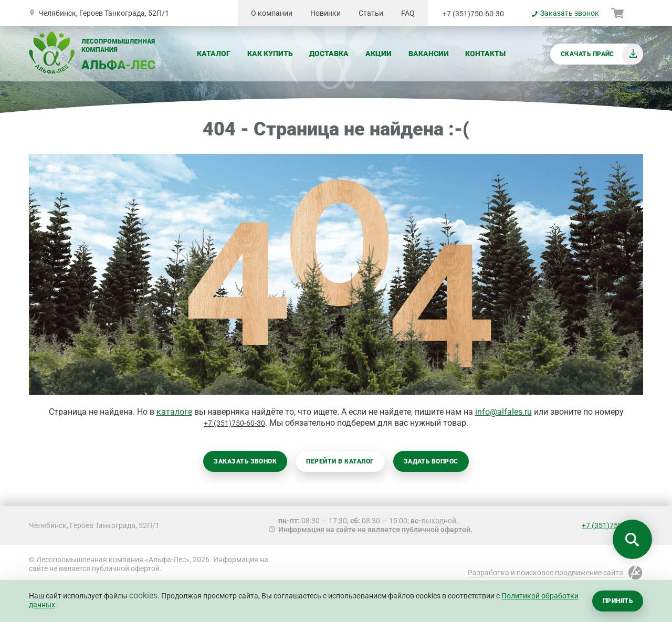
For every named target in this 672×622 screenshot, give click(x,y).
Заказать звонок (245, 461)
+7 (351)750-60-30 (473, 14)
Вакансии (429, 54)
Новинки (325, 13)
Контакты (485, 54)
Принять (618, 601)
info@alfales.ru (503, 412)
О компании (272, 13)
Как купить (270, 54)
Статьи (371, 13)
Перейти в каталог (340, 461)
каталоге (174, 412)
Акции (379, 54)
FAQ (408, 13)
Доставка (329, 54)
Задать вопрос (431, 461)
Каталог (214, 54)
